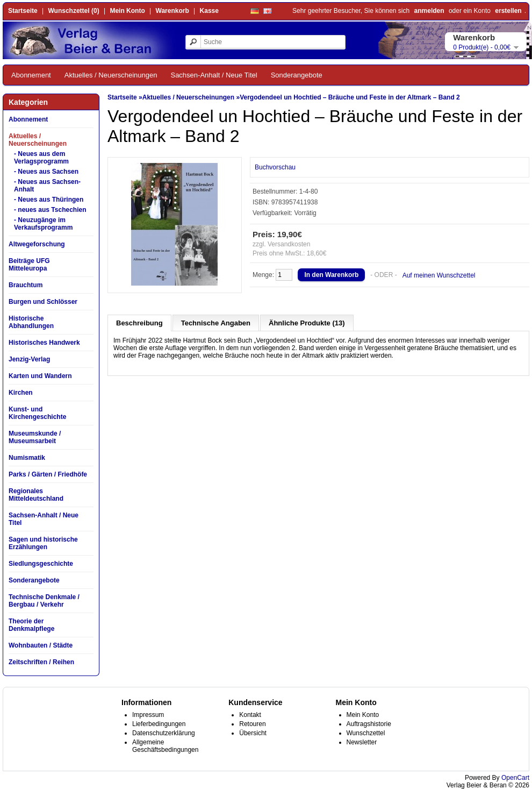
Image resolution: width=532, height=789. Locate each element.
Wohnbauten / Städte (41, 645)
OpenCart (515, 778)
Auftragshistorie (369, 724)
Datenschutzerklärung (164, 733)
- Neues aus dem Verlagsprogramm (41, 158)
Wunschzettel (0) (74, 11)
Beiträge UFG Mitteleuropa (29, 265)
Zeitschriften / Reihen (41, 662)
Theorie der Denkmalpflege (31, 625)
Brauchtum (26, 285)
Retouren (252, 724)
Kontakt (250, 715)
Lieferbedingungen (159, 724)
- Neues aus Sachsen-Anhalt (47, 186)
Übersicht (253, 733)
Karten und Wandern (40, 376)
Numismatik (27, 458)
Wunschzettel (366, 733)
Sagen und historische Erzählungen (43, 543)
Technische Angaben (216, 323)
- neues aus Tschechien (50, 210)
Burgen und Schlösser (43, 302)
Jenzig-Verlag (29, 359)
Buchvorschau (275, 167)
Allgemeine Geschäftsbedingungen (165, 746)
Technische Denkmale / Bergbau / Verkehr (44, 601)
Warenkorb (172, 11)
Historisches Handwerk (44, 343)
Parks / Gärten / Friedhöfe (48, 474)
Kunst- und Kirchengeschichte (37, 413)
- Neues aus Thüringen (49, 200)
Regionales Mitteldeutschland (36, 495)
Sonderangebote (297, 75)
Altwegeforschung (37, 244)
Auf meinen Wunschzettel (439, 275)
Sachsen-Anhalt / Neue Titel (214, 75)
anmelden (429, 11)
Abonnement (31, 75)
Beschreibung (139, 323)
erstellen (508, 11)
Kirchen (21, 393)
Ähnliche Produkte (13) (307, 323)
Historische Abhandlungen (31, 322)
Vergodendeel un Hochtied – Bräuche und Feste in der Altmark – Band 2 (350, 97)
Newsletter (362, 742)
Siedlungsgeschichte (41, 564)
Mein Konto (127, 11)
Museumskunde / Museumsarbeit (35, 437)
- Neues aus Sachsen (46, 172)
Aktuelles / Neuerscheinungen (111, 75)
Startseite (23, 11)
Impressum (148, 715)
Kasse (209, 11)
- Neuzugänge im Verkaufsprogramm (43, 224)
